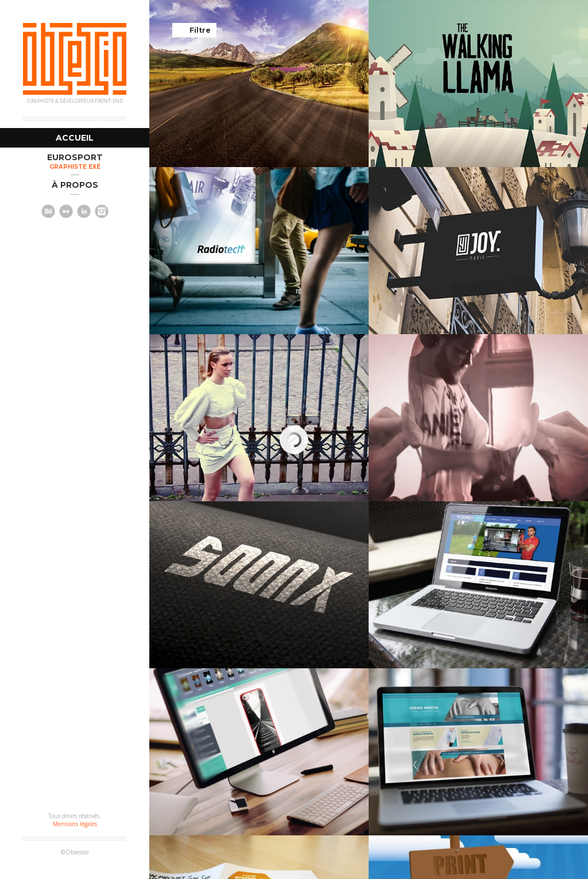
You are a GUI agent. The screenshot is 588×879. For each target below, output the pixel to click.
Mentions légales (75, 824)
